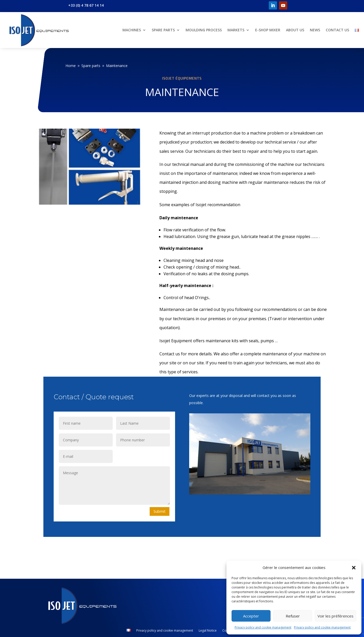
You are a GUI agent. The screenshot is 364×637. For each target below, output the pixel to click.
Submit (160, 511)
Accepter (251, 616)
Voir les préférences (336, 616)
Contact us (337, 30)
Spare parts (163, 30)
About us (295, 30)
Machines (132, 30)
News (315, 30)
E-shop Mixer (268, 30)
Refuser (293, 616)
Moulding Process (204, 30)
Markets (236, 30)
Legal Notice (208, 631)
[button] (354, 568)
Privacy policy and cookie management (263, 627)
